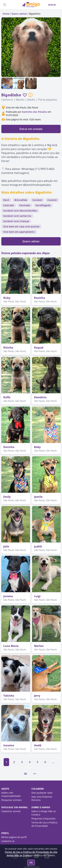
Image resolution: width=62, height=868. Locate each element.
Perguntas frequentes (43, 819)
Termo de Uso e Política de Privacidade (44, 824)
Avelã (38, 745)
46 (25, 774)
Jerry (37, 696)
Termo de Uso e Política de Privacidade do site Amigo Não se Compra (31, 854)
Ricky (7, 298)
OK (31, 862)
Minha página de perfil (14, 837)
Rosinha (40, 298)
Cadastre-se (8, 841)
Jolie (6, 546)
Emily (7, 497)
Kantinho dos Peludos (34, 112)
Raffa (7, 397)
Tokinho (9, 696)
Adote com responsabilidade (11, 794)
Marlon (39, 646)
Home (6, 14)
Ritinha (8, 348)
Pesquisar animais (11, 800)
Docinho (9, 447)
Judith (38, 546)
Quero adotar (19, 14)
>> (35, 774)
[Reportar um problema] (30, 95)
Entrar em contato (31, 129)
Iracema (9, 745)
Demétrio (40, 397)
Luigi (37, 596)
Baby (37, 447)
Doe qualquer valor (42, 793)
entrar (52, 5)
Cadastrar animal (11, 811)
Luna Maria (11, 646)
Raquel (39, 348)
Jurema (8, 596)
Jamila (38, 497)
